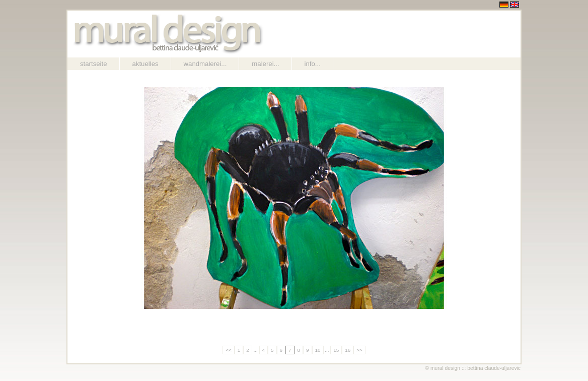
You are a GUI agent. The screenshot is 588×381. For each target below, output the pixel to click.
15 (336, 350)
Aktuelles (145, 64)
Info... (313, 64)
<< (229, 350)
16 (348, 350)
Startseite (94, 64)
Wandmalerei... (205, 64)
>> (359, 350)
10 (318, 350)
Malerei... (265, 64)
